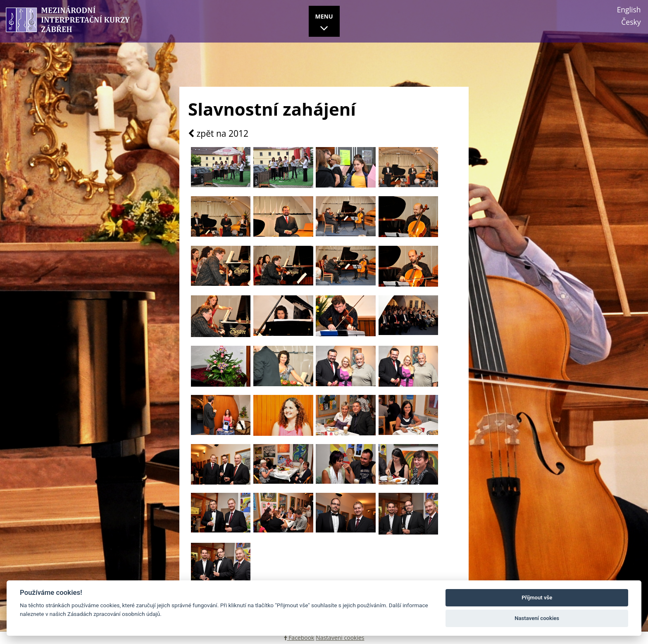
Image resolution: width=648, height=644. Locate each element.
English (629, 10)
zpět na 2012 (218, 134)
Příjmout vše (537, 598)
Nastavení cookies (340, 638)
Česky (631, 22)
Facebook (299, 638)
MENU (324, 24)
